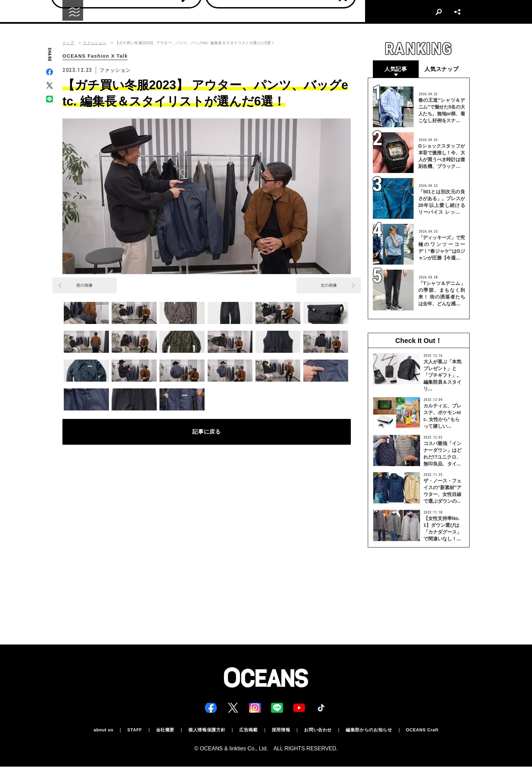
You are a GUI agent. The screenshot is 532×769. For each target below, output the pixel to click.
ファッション (94, 43)
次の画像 (329, 286)
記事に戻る (207, 435)
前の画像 (84, 286)
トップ (68, 43)
